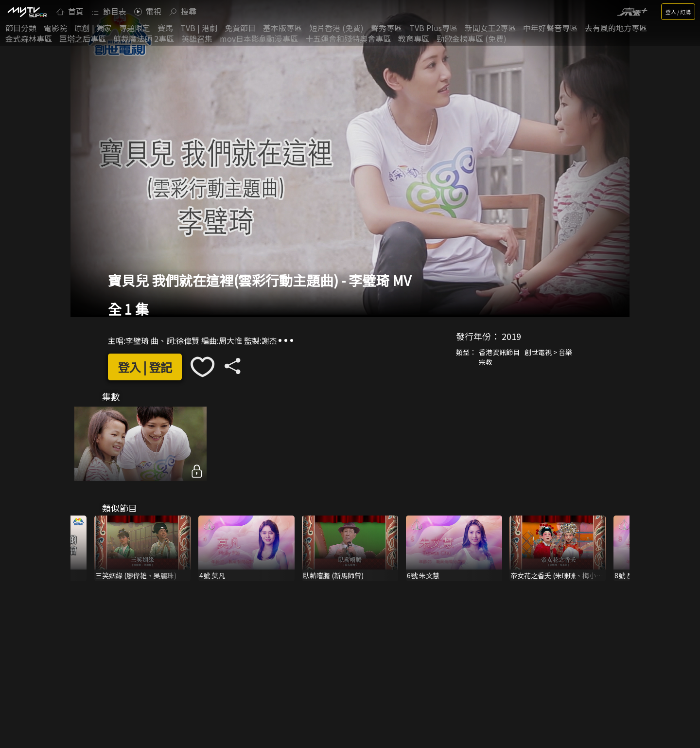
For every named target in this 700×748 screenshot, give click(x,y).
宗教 (486, 362)
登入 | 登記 (145, 367)
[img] (27, 12)
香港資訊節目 (499, 352)
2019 (511, 336)
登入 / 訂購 (678, 12)
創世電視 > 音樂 (548, 352)
